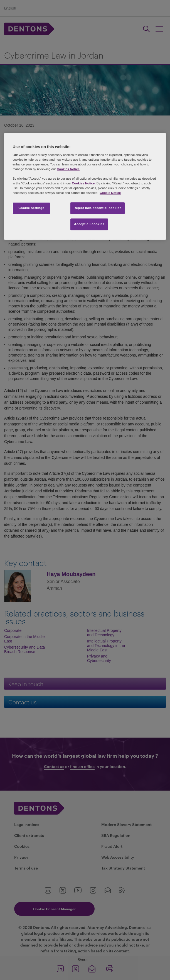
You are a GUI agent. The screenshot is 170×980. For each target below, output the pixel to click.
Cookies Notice (68, 169)
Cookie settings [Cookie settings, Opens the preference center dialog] (31, 208)
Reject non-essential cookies (97, 208)
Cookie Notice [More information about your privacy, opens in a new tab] (110, 193)
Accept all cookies (89, 224)
